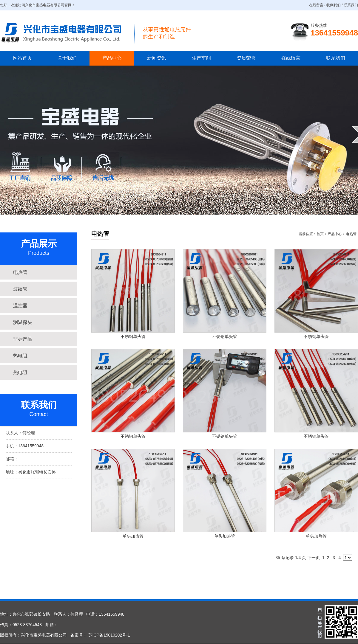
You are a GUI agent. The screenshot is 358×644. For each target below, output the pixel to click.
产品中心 (112, 58)
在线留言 (291, 58)
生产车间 (201, 58)
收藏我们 (334, 5)
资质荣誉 (246, 58)
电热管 (351, 234)
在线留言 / (318, 5)
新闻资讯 (157, 58)
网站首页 (22, 58)
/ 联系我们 (349, 5)
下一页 (314, 558)
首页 (320, 234)
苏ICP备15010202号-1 (109, 635)
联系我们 (336, 58)
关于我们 (67, 58)
